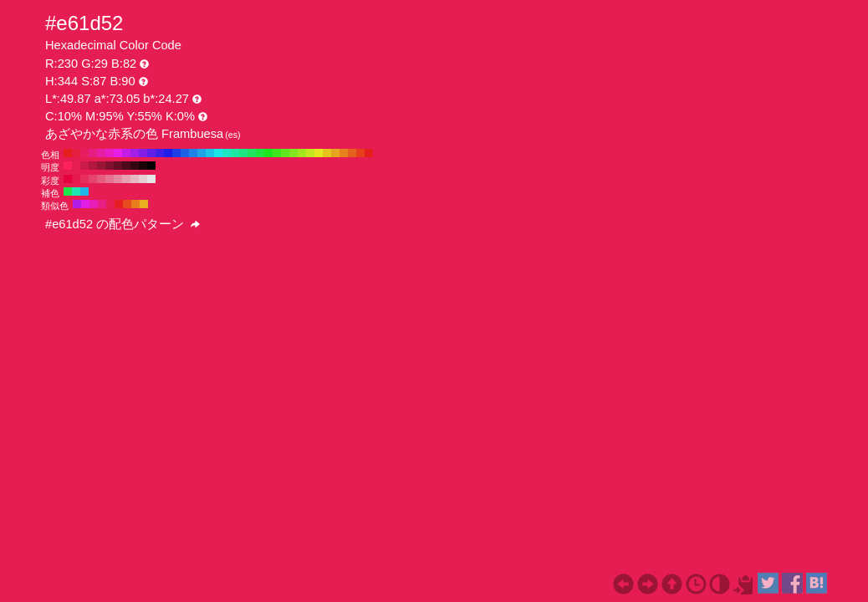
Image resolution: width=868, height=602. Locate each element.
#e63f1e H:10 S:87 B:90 (360, 153)
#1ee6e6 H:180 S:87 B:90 (218, 153)
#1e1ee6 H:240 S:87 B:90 (168, 153)
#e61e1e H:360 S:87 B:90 (68, 153)
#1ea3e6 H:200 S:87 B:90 (202, 153)
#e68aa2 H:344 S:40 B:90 (118, 179)
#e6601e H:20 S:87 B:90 (352, 153)
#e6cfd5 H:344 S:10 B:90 (143, 179)
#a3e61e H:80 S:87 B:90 (302, 153)
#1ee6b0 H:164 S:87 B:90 (76, 191)
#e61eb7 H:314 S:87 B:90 (94, 204)
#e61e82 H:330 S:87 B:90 (93, 153)
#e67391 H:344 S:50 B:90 (110, 179)
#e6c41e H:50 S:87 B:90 (327, 153)
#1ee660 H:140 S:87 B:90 (252, 153)
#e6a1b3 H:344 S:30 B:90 (126, 179)
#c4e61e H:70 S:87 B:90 (310, 153)
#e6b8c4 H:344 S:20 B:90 (135, 179)
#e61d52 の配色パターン (123, 224)
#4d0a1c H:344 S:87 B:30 (126, 166)
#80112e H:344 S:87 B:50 (110, 166)
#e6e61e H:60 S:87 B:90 (319, 153)
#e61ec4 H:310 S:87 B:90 (110, 153)
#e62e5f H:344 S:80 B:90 (84, 179)
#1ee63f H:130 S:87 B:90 (260, 153)
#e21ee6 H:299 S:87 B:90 (85, 204)
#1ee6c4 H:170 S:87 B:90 (227, 153)
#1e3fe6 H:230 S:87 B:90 (176, 153)
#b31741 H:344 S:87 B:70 (93, 166)
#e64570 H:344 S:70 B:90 (93, 179)
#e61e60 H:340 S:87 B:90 (84, 153)
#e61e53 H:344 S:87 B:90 (76, 166)
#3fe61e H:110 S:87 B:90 (277, 153)
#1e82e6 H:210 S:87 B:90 (193, 153)
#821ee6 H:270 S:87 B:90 (143, 153)
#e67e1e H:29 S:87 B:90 (135, 204)
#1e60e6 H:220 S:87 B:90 (185, 153)
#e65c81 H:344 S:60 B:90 (101, 179)
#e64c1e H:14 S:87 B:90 (127, 204)
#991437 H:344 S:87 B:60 (101, 166)
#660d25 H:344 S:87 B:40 (118, 166)
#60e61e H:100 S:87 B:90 (285, 153)
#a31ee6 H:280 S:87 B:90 (135, 153)
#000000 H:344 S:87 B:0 (151, 166)
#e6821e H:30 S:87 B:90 (344, 153)
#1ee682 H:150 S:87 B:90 (243, 153)
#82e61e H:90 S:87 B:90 (294, 153)
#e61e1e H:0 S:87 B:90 (369, 153)
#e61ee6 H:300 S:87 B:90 (118, 153)
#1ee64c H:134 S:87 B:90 (68, 191)
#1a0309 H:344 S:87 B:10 (143, 166)
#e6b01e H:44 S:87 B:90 (144, 204)
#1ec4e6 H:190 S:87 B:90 (210, 153)
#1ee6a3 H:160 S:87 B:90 (235, 153)
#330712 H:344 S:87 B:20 (135, 166)
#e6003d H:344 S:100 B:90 (68, 179)
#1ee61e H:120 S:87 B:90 (268, 153)
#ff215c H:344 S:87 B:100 (68, 166)
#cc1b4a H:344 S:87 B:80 (84, 166)
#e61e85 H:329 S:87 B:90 (102, 204)
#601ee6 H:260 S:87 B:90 (151, 153)
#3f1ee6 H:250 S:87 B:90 (160, 153)
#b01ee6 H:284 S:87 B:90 (77, 204)
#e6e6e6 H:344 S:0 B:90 (151, 179)
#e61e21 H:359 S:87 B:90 (119, 204)
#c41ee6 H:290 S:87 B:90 (126, 153)
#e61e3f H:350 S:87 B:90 (76, 153)
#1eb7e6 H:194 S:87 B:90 (84, 191)
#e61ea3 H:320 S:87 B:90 (101, 153)
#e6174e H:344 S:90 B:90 (76, 179)
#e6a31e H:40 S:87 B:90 (335, 153)
